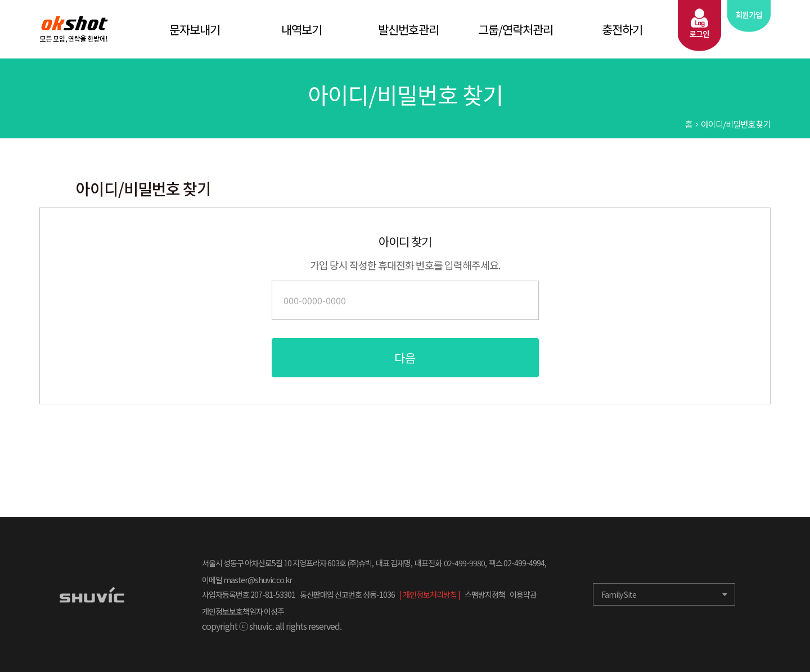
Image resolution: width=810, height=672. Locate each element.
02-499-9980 (464, 563)
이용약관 (523, 594)
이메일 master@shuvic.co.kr (247, 580)
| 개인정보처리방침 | (430, 594)
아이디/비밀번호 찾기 (736, 124)
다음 (405, 358)
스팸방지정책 (485, 594)
